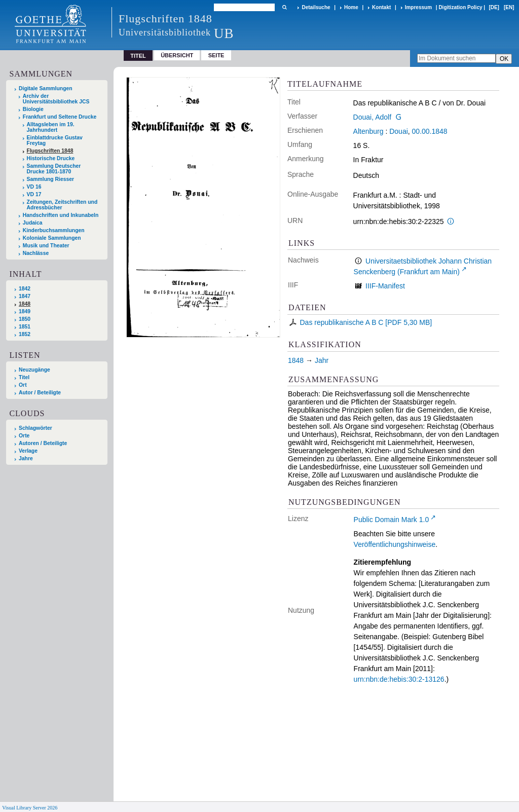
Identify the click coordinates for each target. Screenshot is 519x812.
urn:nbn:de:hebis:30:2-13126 (399, 679)
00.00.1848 (430, 131)
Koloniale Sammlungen (52, 238)
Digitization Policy (460, 7)
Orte (24, 436)
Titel (24, 377)
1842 (25, 289)
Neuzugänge (34, 370)
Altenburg (368, 131)
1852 (25, 334)
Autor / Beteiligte (40, 393)
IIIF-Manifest (385, 286)
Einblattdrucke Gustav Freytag (55, 140)
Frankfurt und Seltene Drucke (60, 117)
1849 (25, 311)
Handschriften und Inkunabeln (61, 215)
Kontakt (381, 7)
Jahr (322, 360)
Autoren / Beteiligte (43, 443)
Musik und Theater (46, 246)
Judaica (33, 223)
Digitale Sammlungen (46, 88)
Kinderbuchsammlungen (54, 230)
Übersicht (177, 55)
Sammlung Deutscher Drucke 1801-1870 (54, 169)
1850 (25, 319)
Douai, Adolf (373, 117)
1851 (25, 327)
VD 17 (34, 194)
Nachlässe (36, 253)
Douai (399, 131)
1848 (25, 304)
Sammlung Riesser (51, 179)
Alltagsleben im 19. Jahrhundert (51, 127)
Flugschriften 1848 (50, 151)
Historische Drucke (51, 158)
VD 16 (34, 187)
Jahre (26, 458)
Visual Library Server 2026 (30, 808)
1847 (25, 296)
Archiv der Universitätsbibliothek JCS (56, 99)
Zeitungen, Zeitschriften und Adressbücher (62, 205)
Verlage (28, 451)
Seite (216, 55)
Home (351, 7)
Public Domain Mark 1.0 (392, 520)
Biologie (33, 109)
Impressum (418, 7)
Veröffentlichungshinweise (395, 544)
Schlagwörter (35, 428)
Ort (23, 385)
